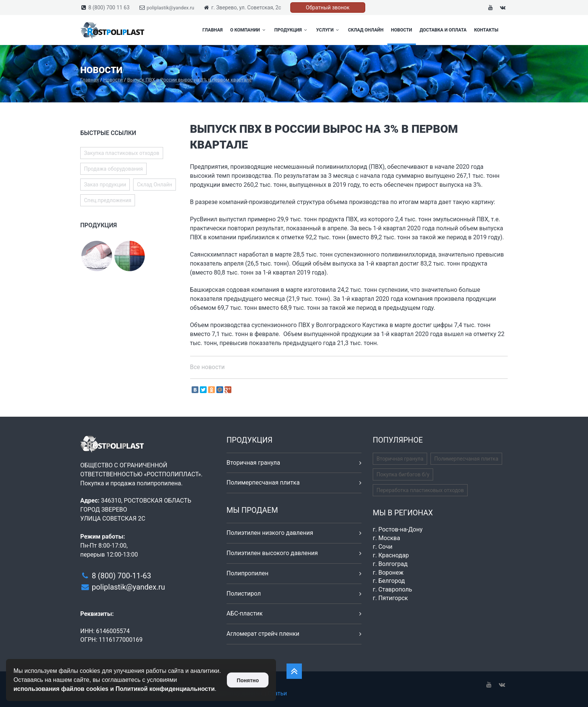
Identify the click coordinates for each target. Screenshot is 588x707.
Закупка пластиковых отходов (122, 153)
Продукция (292, 30)
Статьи (277, 693)
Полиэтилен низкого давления (270, 533)
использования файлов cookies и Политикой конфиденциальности (114, 689)
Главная (213, 30)
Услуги (328, 30)
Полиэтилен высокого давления (272, 553)
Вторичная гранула (253, 463)
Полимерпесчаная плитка (263, 483)
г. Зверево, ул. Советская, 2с (246, 8)
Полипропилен (247, 573)
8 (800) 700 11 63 (109, 8)
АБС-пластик (245, 613)
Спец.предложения (108, 200)
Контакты (486, 30)
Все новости (208, 367)
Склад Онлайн (366, 30)
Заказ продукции (105, 185)
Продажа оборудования (113, 169)
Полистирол (244, 594)
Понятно (248, 680)
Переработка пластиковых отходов (420, 490)
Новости (402, 30)
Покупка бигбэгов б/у (403, 474)
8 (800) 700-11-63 (121, 576)
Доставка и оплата (443, 30)
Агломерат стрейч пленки (263, 634)
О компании (249, 30)
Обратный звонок (328, 8)
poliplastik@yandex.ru (170, 8)
